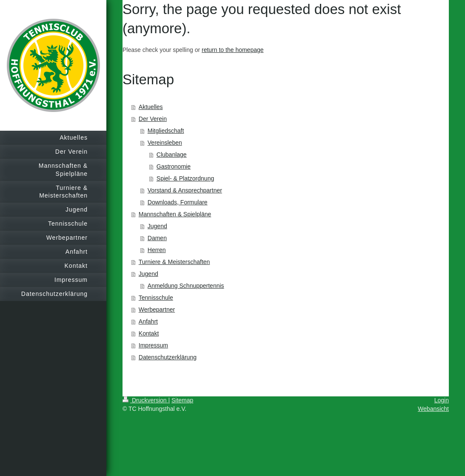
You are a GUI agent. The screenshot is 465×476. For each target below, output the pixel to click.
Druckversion (145, 400)
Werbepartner (157, 310)
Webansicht (433, 409)
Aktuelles (151, 107)
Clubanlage (172, 155)
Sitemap (182, 400)
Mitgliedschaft (166, 131)
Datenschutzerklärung (168, 357)
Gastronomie (174, 166)
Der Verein (153, 119)
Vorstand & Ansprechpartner (185, 190)
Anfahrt (148, 321)
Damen (157, 238)
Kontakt (149, 333)
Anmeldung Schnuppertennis (186, 286)
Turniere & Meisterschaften (174, 262)
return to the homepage (233, 50)
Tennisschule (156, 298)
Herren (157, 250)
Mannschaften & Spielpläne (175, 214)
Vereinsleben (165, 143)
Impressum (153, 345)
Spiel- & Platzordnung (185, 178)
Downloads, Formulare (178, 202)
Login (442, 400)
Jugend (157, 226)
